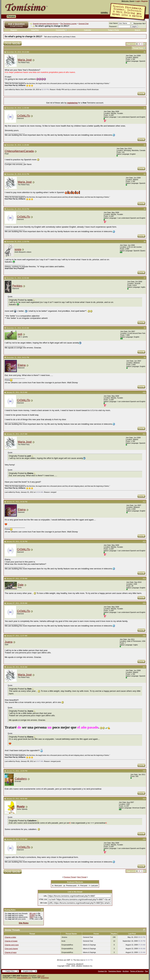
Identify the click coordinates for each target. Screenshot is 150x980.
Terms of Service (137, 971)
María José (25, 60)
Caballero (21, 779)
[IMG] (32, 917)
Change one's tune (12, 945)
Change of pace (11, 952)
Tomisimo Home (115, 971)
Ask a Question (16, 24)
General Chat (83, 24)
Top (146, 971)
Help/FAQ (35, 30)
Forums (11, 16)
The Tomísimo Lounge (68, 24)
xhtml (39, 976)
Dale (21, 585)
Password (113, 26)
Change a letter (10, 937)
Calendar (87, 30)
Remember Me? (139, 24)
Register (145, 1)
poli (20, 334)
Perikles (17, 286)
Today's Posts (113, 30)
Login (138, 1)
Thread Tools (138, 48)
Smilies (32, 915)
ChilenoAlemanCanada (19, 151)
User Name (113, 23)
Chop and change (11, 949)
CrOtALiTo (23, 116)
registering (72, 103)
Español (104, 13)
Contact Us (102, 971)
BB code (33, 913)
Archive (126, 971)
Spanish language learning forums (46, 24)
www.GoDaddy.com (24, 978)
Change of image (11, 941)
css (43, 976)
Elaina (22, 365)
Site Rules (24, 923)
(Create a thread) (16, 26)
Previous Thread (70, 877)
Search (137, 30)
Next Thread (82, 877)
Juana (9, 642)
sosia (18, 249)
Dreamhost (45, 978)
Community (61, 30)
